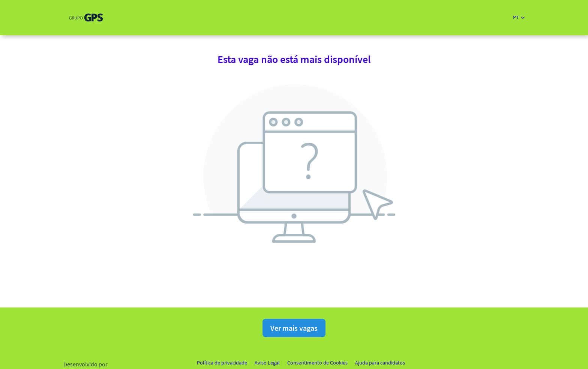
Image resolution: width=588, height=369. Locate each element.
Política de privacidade (222, 363)
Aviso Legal (267, 363)
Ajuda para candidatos (380, 363)
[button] (519, 17)
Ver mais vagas (294, 328)
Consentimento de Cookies (317, 363)
